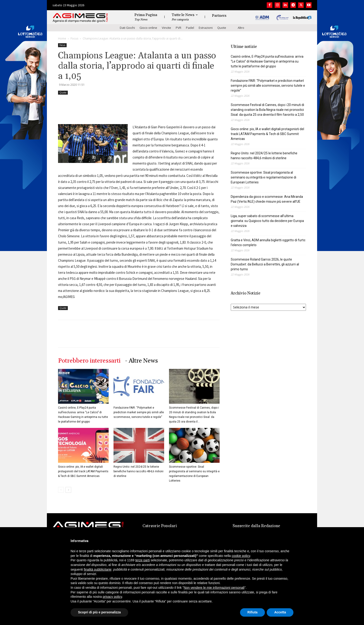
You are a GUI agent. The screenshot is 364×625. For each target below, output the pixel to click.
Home (62, 38)
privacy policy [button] (112, 597)
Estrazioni (206, 28)
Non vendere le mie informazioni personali (214, 588)
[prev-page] (61, 490)
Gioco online (148, 28)
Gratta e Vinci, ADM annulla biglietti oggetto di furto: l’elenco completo (268, 243)
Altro (241, 28)
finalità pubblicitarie (98, 569)
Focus (74, 38)
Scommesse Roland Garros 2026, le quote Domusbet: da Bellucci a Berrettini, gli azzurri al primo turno (265, 264)
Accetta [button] (280, 612)
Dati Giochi (127, 28)
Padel (190, 28)
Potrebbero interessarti (89, 361)
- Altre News (141, 361)
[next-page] (68, 490)
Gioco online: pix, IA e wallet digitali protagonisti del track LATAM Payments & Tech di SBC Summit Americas (83, 471)
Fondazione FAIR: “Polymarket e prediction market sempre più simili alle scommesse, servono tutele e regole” (139, 412)
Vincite (166, 28)
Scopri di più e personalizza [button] (99, 612)
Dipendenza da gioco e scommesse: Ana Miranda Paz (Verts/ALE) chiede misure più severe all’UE (267, 199)
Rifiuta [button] (253, 612)
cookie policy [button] (241, 556)
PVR (179, 28)
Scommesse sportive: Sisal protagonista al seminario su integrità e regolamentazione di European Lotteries (263, 177)
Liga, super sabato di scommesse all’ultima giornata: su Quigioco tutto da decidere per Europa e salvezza (267, 221)
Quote (222, 28)
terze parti (143, 560)
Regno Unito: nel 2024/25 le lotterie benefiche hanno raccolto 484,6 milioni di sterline (138, 471)
